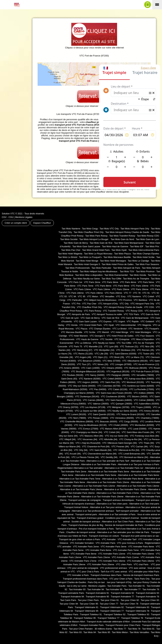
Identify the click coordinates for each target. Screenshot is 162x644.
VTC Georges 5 (97, 336)
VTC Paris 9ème (121, 286)
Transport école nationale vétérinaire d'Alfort (108, 622)
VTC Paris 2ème (92, 282)
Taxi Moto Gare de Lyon (147, 239)
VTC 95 (82, 297)
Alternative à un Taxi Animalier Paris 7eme (80, 479)
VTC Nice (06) (147, 347)
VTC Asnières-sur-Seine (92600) (138, 386)
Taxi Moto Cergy (90, 229)
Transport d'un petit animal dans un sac (140, 536)
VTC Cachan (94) (139, 447)
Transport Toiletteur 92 (115, 615)
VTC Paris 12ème (82, 289)
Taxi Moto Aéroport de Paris (127, 268)
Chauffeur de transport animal (81, 532)
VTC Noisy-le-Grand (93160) (130, 414)
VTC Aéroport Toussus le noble (107, 314)
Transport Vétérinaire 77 (112, 611)
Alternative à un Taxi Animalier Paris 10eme (108, 482)
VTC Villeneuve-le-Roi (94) (126, 450)
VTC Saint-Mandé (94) (101, 450)
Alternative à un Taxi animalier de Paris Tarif (108, 461)
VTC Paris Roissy (93, 311)
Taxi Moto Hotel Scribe (144, 257)
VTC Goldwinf (147, 322)
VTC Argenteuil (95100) (118, 372)
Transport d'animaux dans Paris (106, 575)
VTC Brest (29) (117, 357)
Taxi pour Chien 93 (150, 600)
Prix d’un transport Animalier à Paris (96, 529)
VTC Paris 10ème (140, 286)
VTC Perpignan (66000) (118, 375)
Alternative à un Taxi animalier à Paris (117, 514)
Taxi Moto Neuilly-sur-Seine (86, 279)
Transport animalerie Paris (71, 593)
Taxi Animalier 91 (137, 586)
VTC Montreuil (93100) (133, 382)
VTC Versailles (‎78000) (143, 375)
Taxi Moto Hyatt (119, 250)
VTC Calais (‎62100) (118, 389)
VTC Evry (121, 297)
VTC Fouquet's (152, 329)
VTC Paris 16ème (140, 289)
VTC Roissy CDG (134, 311)
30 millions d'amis (103, 629)
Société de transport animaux (86, 522)
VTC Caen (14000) (91, 368)
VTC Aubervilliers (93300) (147, 404)
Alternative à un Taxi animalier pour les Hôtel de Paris (123, 532)
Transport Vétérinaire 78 (137, 611)
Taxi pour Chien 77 (109, 604)
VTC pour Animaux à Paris (130, 543)
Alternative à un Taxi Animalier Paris (99, 464)
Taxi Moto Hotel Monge (87, 261)
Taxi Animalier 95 (114, 590)
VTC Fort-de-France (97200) (145, 372)
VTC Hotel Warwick (78, 336)
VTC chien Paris (124, 565)
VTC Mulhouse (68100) (136, 368)
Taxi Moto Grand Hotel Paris (96, 250)
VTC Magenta (144, 325)
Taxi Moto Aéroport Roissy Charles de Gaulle (127, 232)
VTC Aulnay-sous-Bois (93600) (139, 379)
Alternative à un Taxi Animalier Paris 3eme (108, 472)
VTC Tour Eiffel (124, 343)
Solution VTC (8, 214)
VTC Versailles (107, 297)
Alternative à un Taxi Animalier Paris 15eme (125, 489)
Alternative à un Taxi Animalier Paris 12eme (94, 486)
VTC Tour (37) (84, 364)
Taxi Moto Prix (152, 247)
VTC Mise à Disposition (143, 339)
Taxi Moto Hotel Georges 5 (87, 264)
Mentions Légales (24, 217)
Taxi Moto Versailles (139, 632)
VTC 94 (72, 297)
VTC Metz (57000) (111, 361)
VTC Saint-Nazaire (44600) (119, 400)
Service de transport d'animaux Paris (141, 575)
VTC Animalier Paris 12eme (112, 554)
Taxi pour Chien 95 (89, 604)
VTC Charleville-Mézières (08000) (77, 422)
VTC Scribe (90, 332)
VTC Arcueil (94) (73, 454)
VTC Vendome (135, 329)
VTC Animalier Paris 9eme (83, 554)
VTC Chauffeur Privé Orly (89, 307)
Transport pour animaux (147, 500)
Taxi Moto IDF (137, 247)
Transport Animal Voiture (76, 507)
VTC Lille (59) (101, 354)
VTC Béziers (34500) (137, 397)
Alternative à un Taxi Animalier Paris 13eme (138, 486)
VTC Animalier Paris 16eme (112, 561)
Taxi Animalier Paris (117, 586)
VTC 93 (63, 297)
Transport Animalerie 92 (122, 593)
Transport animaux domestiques (118, 500)
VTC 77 (128, 293)
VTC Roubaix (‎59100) (73, 375)
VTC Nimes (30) (100, 364)
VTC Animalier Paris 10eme (141, 554)
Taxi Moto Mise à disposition (89, 275)
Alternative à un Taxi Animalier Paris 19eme (102, 497)
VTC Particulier (75, 300)
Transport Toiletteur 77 (108, 618)
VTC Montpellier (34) (104, 350)
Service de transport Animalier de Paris (124, 525)
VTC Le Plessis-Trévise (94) (85, 457)
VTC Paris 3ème (110, 282)
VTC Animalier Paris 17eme (83, 561)
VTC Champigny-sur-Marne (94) (86, 432)
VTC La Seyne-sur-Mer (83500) (90, 411)
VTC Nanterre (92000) (90, 379)
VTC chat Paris (141, 565)
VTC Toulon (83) (146, 354)
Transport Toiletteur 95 (85, 618)
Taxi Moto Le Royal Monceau (98, 254)
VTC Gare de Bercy (90, 318)
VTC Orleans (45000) (112, 368)
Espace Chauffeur (42, 223)
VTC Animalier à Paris (78, 575)
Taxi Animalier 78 (151, 590)
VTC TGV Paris (131, 314)
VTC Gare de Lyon (70, 318)
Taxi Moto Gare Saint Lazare (86, 247)
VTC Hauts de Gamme (87, 339)
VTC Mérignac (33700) (118, 407)
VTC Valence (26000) (98, 404)
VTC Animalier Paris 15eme (96, 557)
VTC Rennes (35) (145, 350)
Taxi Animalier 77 (132, 590)
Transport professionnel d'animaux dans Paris (85, 579)
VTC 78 (137, 293)
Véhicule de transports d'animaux (78, 504)
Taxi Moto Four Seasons (147, 264)
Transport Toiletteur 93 (138, 615)
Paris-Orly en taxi (97, 582)
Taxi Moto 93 (75, 632)
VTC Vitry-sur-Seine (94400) (82, 386)
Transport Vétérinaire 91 (87, 607)
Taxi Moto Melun (120, 632)
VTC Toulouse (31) (129, 347)
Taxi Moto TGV (127, 272)
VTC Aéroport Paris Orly (142, 304)
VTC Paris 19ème (94, 293)
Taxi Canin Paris (68, 600)
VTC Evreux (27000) (88, 429)
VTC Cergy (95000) (129, 422)
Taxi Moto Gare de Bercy (76, 243)
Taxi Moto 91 (148, 629)
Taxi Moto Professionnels (78, 268)
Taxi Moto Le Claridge (138, 261)
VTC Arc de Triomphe (143, 343)
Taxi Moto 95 (104, 632)
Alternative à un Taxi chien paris (112, 504)
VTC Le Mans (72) (135, 357)
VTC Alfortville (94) (108, 439)
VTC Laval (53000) (137, 429)
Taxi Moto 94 (90, 632)
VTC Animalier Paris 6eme (98, 550)
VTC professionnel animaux (114, 568)
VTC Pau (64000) (98, 389)
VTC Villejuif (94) (67, 439)
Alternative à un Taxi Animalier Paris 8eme (123, 479)
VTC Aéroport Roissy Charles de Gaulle (123, 307)
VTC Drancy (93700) (68, 407)
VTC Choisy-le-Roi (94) (131, 439)
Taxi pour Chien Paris (88, 600)
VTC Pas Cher (89, 304)
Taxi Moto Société (69, 239)
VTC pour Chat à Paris (88, 572)
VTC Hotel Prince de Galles (120, 336)
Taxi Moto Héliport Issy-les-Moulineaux (98, 272)
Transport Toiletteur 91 (91, 615)
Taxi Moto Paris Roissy (96, 236)
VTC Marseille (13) (93, 347)
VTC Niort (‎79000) (77, 418)
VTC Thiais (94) (146, 443)
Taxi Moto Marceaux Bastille (117, 257)
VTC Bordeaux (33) (126, 350)
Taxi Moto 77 (120, 629)
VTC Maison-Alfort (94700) (113, 429)
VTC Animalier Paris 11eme (125, 557)
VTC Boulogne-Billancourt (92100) (88, 372)
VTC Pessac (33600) (98, 418)
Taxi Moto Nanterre (71, 229)
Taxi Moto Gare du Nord (122, 239)
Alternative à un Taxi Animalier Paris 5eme (96, 475)
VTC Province (125, 300)
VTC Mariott (103, 332)
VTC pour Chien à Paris (121, 579)
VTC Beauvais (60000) (106, 422)
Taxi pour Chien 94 (69, 604)
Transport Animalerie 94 (72, 597)
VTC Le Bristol (119, 329)
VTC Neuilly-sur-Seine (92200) (122, 411)
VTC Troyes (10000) (141, 407)
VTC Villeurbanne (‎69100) (135, 361)
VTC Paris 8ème (103, 286)
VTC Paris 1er (75, 282)
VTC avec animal (137, 568)
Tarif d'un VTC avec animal (114, 572)
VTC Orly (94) (81, 450)
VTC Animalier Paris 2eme (86, 547)
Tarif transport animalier (127, 511)
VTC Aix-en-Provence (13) (146, 364)
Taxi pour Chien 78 (129, 604)
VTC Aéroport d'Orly (108, 304)
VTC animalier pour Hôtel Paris (144, 572)
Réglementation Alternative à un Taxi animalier (80, 468)
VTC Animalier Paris (105, 543)
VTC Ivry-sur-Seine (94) (117, 436)
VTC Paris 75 (75, 347)
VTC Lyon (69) (111, 347)
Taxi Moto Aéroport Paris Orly (135, 229)
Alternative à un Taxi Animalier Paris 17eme (118, 493)
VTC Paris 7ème (85, 286)
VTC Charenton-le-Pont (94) (96, 447)
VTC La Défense (83, 343)
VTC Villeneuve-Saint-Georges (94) (120, 443)
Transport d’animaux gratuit (90, 518)
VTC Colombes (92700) (109, 386)
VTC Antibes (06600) (144, 393)
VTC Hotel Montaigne (140, 332)
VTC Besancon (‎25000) (89, 361)
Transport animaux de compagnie (85, 500)
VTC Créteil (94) (112, 432)
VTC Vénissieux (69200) (122, 418)
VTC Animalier (109, 539)
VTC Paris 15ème (121, 289)
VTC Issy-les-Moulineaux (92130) (90, 425)
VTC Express (105, 322)
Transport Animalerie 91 (97, 593)
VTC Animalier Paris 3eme (114, 547)
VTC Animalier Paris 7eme (126, 550)
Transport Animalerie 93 (147, 593)
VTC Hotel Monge (119, 332)
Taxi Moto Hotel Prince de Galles (118, 264)
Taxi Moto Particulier (101, 268)
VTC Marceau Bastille (72, 332)
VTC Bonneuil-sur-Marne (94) (134, 457)
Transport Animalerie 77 (122, 597)
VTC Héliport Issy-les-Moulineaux (100, 300)
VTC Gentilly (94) (109, 457)
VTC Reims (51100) (83, 354)
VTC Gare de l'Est (110, 318)
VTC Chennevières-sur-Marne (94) (100, 454)
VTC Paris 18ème (75, 293)
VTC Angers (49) (83, 357)
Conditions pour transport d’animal (122, 518)
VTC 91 (146, 293)
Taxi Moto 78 (134, 629)
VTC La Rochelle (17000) (142, 389)
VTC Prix (76, 304)
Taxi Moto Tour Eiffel (111, 279)
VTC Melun (92, 297)
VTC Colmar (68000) (144, 400)
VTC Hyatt (109, 325)
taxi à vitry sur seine (77, 586)
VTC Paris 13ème (101, 289)
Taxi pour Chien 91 (110, 600)
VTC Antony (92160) (149, 411)
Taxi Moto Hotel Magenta (70, 254)
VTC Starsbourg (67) (82, 350)
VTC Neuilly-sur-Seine (104, 343)
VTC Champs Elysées (100, 329)
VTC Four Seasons (145, 336)
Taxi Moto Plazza (122, 254)
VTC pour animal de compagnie (83, 568)
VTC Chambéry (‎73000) (147, 418)
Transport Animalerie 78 (147, 597)
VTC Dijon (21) (100, 357)
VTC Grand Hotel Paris (91, 325)
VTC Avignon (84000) (88, 382)
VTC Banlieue (140, 300)
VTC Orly (124, 304)
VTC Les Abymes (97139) (93, 407)
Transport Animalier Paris (91, 625)
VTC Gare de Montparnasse (135, 318)
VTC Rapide (133, 322)
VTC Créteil (148, 297)
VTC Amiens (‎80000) (69, 368)
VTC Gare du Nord (150, 314)
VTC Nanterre (134, 297)
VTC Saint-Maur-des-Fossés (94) (138, 432)
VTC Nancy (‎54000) (95, 375)
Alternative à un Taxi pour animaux (107, 507)
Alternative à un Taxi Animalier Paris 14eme (81, 489)
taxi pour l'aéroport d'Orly (119, 582)
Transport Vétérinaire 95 (87, 611)
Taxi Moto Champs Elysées (146, 254)
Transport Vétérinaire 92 (112, 607)
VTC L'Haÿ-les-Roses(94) (88, 443)
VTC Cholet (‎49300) (118, 425)
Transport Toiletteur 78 (132, 618)
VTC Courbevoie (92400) (113, 397)
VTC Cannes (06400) (93, 400)
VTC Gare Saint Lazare (85, 322)
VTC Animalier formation (82, 543)
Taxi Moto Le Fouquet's (90, 257)
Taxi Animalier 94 (96, 590)
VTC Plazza (81, 329)
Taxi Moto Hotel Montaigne (113, 261)
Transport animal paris (86, 514)
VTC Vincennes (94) (87, 439)
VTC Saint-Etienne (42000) (123, 354)
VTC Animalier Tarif (127, 539)
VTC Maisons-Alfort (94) (91, 436)
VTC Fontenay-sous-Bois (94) (144, 436)
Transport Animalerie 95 (97, 597)
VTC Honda (72, 325)
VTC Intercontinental (126, 325)
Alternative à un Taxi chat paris (144, 504)
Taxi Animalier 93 (77, 590)
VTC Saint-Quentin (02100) (101, 414)
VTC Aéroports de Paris (78, 314)
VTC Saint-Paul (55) (110, 382)
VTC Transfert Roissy (113, 311)
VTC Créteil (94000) (112, 379)
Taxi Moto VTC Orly (109, 229)
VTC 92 (155, 293)
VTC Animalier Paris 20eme (101, 565)
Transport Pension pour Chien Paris (123, 625)
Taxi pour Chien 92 (130, 600)
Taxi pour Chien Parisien (81, 629)
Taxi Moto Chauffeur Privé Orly (89, 232)
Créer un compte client (16, 223)
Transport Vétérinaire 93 (137, 607)
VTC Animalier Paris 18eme (141, 561)
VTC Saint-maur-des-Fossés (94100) (114, 393)
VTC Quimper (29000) (121, 404)
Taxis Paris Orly (142, 579)
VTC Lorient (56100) (76, 414)
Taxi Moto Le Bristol (68, 257)
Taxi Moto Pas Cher (71, 250)
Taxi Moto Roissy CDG (148, 236)
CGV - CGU (8, 217)
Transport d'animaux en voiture (104, 536)
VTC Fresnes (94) (120, 447)
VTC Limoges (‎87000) (121, 364)
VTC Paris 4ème (128, 282)
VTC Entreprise (122, 339)
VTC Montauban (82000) (142, 425)
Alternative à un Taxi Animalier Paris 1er (124, 468)
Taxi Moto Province (145, 272)
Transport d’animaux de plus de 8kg (86, 525)
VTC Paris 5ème (146, 282)
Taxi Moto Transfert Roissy (122, 236)
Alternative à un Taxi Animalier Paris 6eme (138, 475)
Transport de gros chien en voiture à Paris (80, 539)
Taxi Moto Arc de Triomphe (136, 279)
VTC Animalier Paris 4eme (141, 547)
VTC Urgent (119, 322)
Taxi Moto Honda (138, 275)
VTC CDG (149, 307)
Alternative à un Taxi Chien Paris (118, 522)
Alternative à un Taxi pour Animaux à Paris (138, 464)
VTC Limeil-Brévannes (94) (132, 454)
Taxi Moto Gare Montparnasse (129, 243)
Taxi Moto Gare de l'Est (101, 243)
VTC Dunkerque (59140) (87, 397)
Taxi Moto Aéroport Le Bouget (94, 239)
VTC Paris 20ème (113, 293)
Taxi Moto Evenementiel (116, 275)
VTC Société (106, 339)
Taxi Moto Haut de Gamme (115, 247)
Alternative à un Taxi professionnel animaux (93, 511)
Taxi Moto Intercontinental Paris (144, 250)
